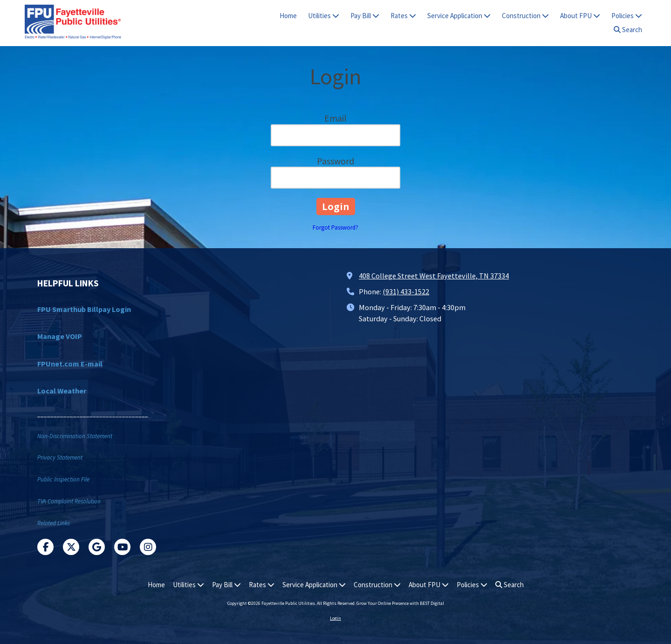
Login (335, 618)
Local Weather (62, 391)
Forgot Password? (335, 227)
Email (335, 118)
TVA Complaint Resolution (69, 501)
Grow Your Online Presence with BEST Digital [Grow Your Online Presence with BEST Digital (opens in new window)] (400, 603)
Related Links (54, 523)
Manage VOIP (60, 336)
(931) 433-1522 (406, 291)
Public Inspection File (63, 479)
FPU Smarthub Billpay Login (84, 309)
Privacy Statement (60, 458)
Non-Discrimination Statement (75, 436)
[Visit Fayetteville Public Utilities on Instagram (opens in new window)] (148, 547)
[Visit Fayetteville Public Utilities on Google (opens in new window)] (97, 547)
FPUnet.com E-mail (70, 364)
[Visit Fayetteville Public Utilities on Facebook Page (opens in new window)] (45, 547)
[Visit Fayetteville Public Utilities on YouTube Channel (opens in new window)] (122, 547)
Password (335, 161)
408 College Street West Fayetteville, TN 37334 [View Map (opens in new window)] (434, 276)
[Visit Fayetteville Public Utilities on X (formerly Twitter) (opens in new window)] (71, 547)
